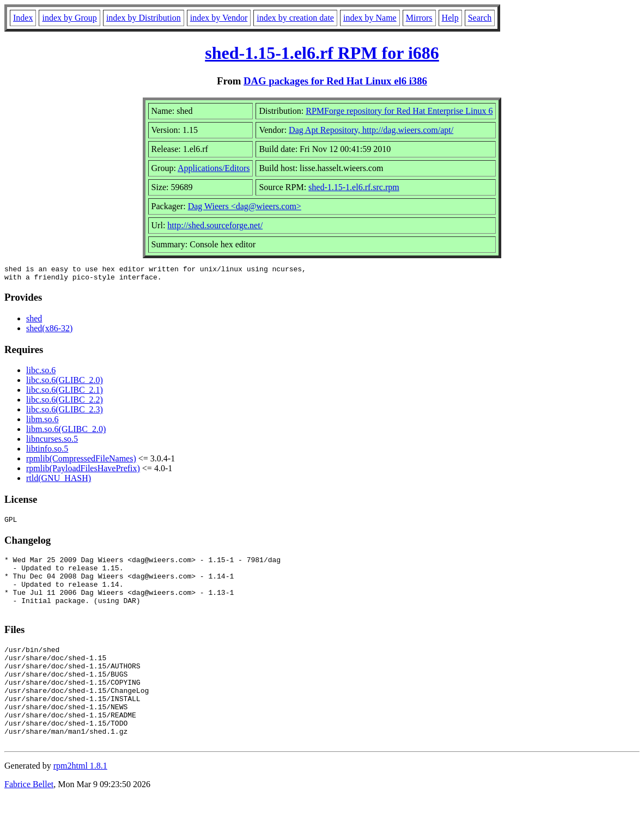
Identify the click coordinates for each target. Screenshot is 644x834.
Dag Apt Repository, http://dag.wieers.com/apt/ (371, 130)
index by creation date (295, 18)
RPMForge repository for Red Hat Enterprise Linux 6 (399, 111)
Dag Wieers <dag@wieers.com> (245, 206)
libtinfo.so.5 (47, 452)
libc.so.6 (41, 373)
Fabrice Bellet (29, 820)
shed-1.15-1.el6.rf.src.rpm (354, 187)
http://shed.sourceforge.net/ (215, 225)
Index (23, 18)
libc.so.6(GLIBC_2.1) (65, 393)
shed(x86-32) (49, 331)
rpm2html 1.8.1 (80, 802)
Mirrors (419, 18)
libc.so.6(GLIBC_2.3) (65, 413)
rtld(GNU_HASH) (59, 481)
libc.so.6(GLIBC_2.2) (65, 403)
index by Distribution (144, 18)
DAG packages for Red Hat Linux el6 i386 (335, 81)
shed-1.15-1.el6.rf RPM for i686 (322, 53)
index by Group (69, 18)
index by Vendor (219, 18)
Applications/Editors (214, 168)
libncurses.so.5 (52, 442)
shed (34, 322)
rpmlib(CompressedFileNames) (81, 462)
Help (450, 18)
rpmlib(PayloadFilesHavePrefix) (83, 471)
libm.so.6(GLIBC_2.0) (66, 432)
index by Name (370, 18)
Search (480, 18)
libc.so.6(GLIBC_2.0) (65, 383)
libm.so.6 (42, 422)
